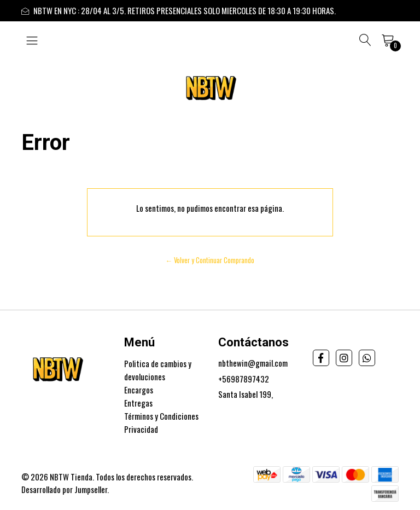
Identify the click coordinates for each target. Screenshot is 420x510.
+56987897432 (244, 379)
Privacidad (141, 429)
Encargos (139, 390)
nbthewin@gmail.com (253, 363)
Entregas (138, 403)
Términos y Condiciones (161, 416)
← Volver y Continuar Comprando (210, 260)
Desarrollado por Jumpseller (64, 489)
